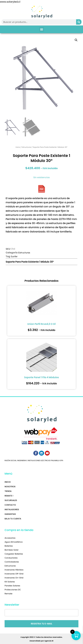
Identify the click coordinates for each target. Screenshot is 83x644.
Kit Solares (10, 582)
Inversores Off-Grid (14, 574)
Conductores (11, 558)
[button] (42, 29)
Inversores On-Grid (14, 578)
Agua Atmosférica (14, 542)
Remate (8, 594)
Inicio (18, 147)
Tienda (8, 491)
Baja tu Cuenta (13, 519)
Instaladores (12, 509)
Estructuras (26, 147)
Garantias (10, 514)
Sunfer (14, 257)
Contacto (10, 505)
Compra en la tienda (19, 530)
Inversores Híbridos (14, 570)
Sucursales (11, 500)
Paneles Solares (12, 586)
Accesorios (10, 538)
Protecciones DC (13, 590)
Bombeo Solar (12, 550)
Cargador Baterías (14, 554)
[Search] (79, 22)
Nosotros (10, 487)
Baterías (9, 546)
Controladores (12, 562)
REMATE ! (9, 496)
